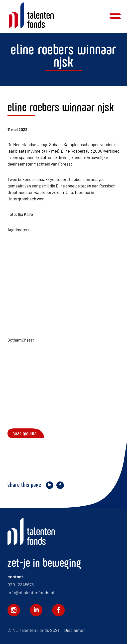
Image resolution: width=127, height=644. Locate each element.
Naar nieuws (25, 433)
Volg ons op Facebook (59, 610)
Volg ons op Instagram (14, 610)
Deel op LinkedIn (50, 486)
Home (31, 15)
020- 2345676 (21, 585)
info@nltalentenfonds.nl (31, 592)
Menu (115, 16)
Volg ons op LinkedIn (36, 610)
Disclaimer (74, 630)
